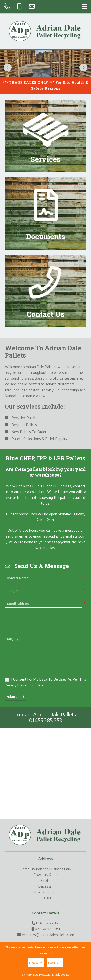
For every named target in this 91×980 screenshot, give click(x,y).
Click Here (36, 685)
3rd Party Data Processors (36, 975)
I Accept (36, 962)
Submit (15, 696)
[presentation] (42, 622)
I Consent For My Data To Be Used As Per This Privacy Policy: (45, 682)
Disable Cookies (61, 975)
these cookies (45, 953)
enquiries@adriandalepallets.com (59, 536)
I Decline (55, 962)
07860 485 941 (47, 929)
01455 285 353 (45, 720)
